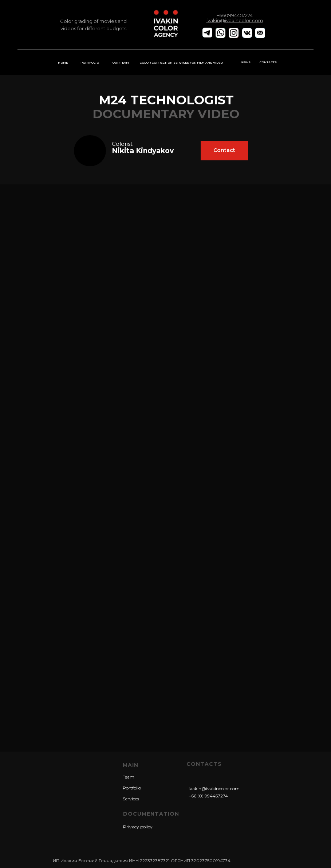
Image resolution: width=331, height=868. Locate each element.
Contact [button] (224, 150)
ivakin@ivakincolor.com (214, 789)
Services (131, 799)
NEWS (246, 62)
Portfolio (132, 788)
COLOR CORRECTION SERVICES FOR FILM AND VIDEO (181, 63)
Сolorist (122, 144)
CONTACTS (268, 62)
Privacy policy (138, 827)
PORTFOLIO (90, 63)
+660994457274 (235, 15)
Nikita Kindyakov (143, 151)
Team (129, 777)
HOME (63, 63)
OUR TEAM (121, 63)
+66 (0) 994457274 (208, 796)
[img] (90, 151)
